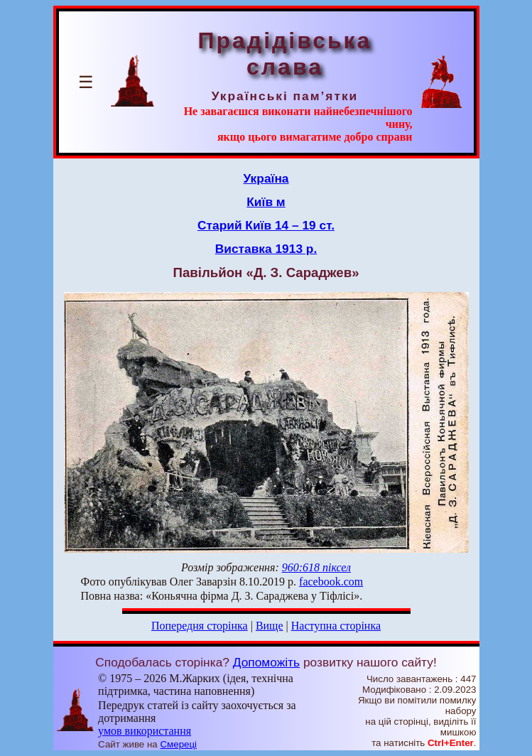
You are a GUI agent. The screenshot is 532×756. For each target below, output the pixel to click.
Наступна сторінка (336, 626)
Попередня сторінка (200, 626)
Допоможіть (266, 662)
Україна (266, 178)
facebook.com (331, 582)
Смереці (178, 744)
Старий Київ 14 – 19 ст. (266, 225)
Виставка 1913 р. (266, 249)
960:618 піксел (316, 567)
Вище (270, 626)
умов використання (145, 731)
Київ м (266, 202)
